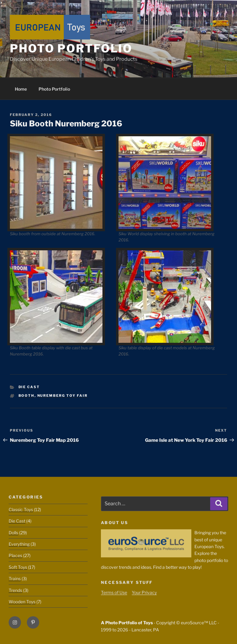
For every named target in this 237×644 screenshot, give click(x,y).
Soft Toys (18, 567)
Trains (15, 578)
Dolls (13, 533)
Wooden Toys (22, 602)
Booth (27, 396)
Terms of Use (114, 592)
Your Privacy (144, 592)
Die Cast (29, 387)
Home (21, 89)
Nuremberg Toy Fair (63, 396)
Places (15, 555)
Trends (15, 590)
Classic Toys (21, 509)
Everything (19, 544)
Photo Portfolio (71, 48)
